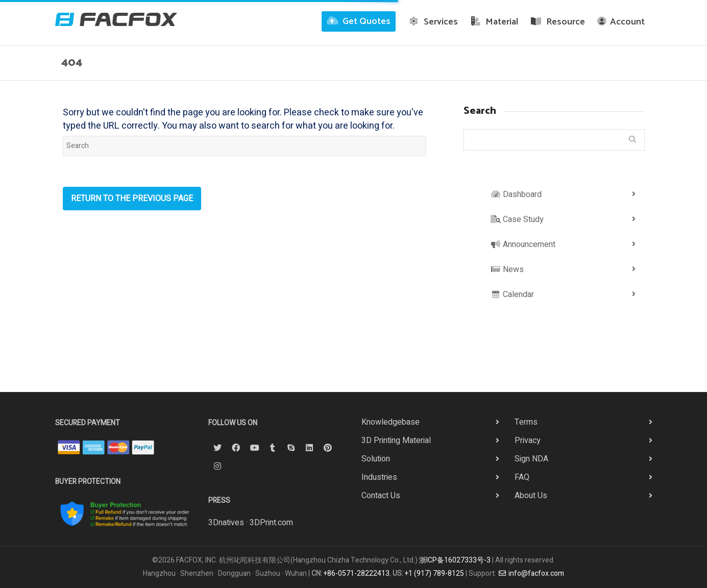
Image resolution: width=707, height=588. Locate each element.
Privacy (528, 440)
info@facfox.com (531, 573)
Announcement (523, 244)
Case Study (517, 219)
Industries (379, 477)
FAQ (522, 477)
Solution (376, 459)
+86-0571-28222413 (357, 573)
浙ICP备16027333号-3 (455, 560)
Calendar (512, 295)
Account (621, 22)
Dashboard (516, 194)
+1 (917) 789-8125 (434, 573)
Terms (526, 422)
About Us (531, 496)
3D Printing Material (396, 440)
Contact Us (381, 496)
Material (494, 22)
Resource (558, 22)
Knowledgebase (391, 422)
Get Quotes (359, 21)
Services (433, 22)
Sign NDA (531, 459)
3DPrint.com (271, 523)
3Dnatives (226, 523)
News (507, 269)
